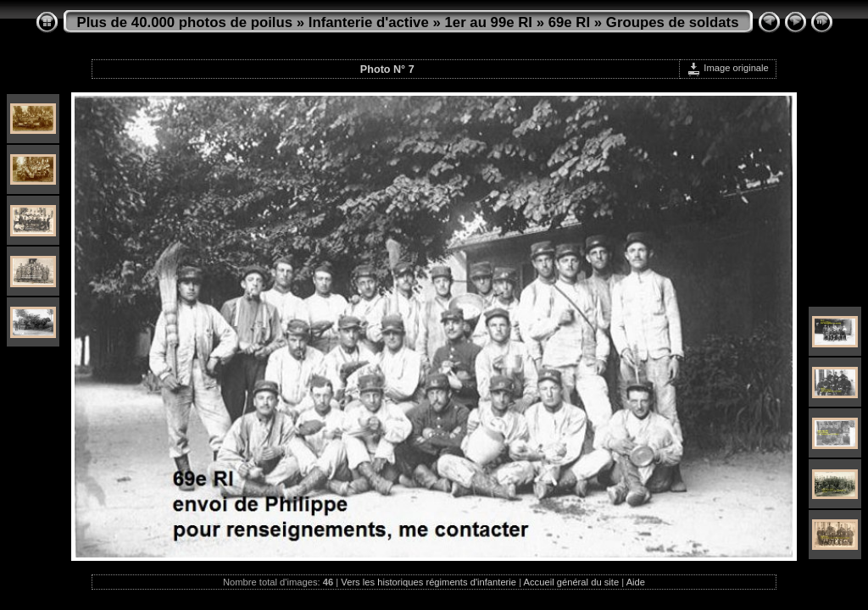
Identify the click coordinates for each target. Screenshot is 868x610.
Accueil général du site (572, 582)
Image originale (728, 68)
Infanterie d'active (369, 22)
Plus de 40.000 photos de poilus (185, 22)
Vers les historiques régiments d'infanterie (428, 582)
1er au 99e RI (488, 22)
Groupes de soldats (673, 22)
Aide (636, 582)
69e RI (569, 22)
